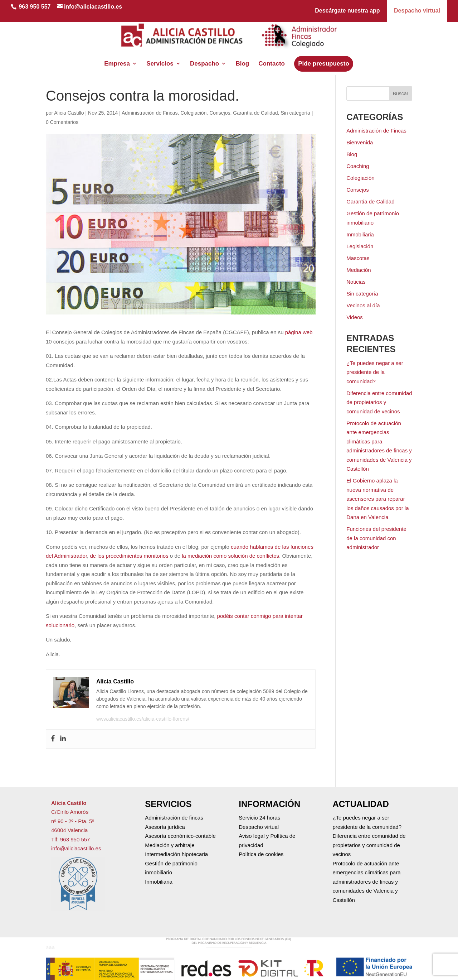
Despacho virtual (417, 11)
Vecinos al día (363, 305)
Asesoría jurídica (165, 827)
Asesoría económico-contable (180, 836)
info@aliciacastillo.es (76, 848)
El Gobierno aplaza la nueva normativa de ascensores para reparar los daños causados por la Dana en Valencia (377, 499)
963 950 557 (35, 7)
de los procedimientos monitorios (129, 556)
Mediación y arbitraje (170, 845)
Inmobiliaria (360, 234)
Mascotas (358, 258)
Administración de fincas (174, 818)
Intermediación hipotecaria (176, 854)
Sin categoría (295, 113)
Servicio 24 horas (259, 818)
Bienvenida (360, 142)
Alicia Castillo (69, 113)
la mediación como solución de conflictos (230, 556)
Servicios (160, 55)
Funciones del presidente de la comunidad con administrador (376, 538)
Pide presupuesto (324, 55)
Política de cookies (261, 854)
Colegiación (193, 113)
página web (299, 332)
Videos (355, 317)
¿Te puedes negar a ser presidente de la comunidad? (375, 372)
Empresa (117, 55)
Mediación (359, 270)
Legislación (360, 246)
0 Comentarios (62, 122)
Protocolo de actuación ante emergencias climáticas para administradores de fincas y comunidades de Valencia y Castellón (366, 882)
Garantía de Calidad (255, 113)
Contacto (272, 55)
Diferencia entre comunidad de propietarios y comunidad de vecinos (379, 402)
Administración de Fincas (150, 113)
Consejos (220, 113)
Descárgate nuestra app (347, 11)
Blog (242, 55)
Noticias (356, 282)
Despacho (204, 55)
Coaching (358, 166)
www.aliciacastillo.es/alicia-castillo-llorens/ (143, 719)
